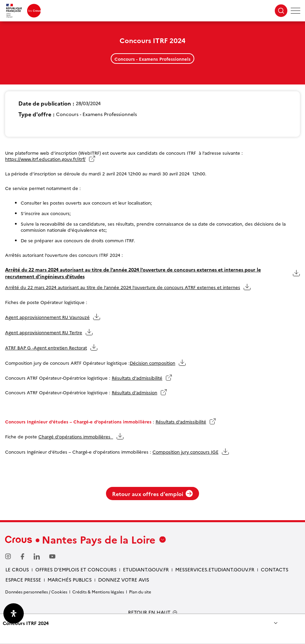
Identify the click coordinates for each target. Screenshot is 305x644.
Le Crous (17, 569)
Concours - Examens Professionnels (152, 59)
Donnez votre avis (124, 580)
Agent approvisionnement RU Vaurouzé (47, 317)
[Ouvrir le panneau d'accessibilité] (14, 613)
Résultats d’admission (134, 392)
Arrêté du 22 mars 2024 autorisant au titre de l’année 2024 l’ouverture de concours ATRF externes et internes (123, 287)
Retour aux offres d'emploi (152, 494)
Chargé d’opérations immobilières (76, 436)
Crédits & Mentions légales (98, 592)
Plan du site (140, 592)
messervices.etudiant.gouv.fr (215, 569)
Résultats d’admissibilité (137, 378)
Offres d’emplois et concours (76, 569)
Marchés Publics (70, 580)
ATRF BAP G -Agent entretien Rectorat (46, 347)
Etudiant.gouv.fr (146, 569)
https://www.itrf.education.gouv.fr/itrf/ (45, 159)
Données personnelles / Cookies (36, 592)
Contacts (275, 569)
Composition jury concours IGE (185, 452)
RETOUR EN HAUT (149, 612)
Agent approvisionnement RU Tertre (44, 332)
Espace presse (23, 580)
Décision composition (152, 363)
